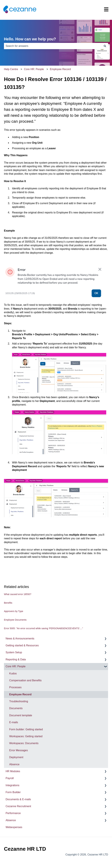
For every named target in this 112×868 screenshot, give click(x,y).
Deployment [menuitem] (16, 757)
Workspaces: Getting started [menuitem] (26, 736)
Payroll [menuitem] (10, 778)
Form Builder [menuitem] (13, 792)
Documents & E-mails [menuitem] (18, 799)
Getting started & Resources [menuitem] (22, 645)
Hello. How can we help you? (30, 39)
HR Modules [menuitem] (13, 771)
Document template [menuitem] (21, 715)
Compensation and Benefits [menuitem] (25, 680)
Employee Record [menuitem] (20, 694)
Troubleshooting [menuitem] (19, 701)
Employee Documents (15, 620)
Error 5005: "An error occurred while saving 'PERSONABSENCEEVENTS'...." (43, 628)
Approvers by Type (14, 611)
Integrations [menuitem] (13, 785)
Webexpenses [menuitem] (14, 827)
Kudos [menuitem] (13, 673)
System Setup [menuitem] (14, 652)
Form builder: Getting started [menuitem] (26, 729)
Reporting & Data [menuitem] (16, 659)
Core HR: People (34, 69)
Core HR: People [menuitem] (16, 666)
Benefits (8, 603)
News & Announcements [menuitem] (20, 639)
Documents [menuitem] (16, 708)
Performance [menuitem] (13, 813)
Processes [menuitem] (15, 687)
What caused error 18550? (18, 594)
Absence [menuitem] (14, 764)
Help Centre (11, 69)
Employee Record (60, 69)
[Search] (105, 46)
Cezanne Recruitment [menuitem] (18, 806)
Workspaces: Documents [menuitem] (24, 743)
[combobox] (53, 46)
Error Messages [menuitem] (19, 750)
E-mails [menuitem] (14, 722)
